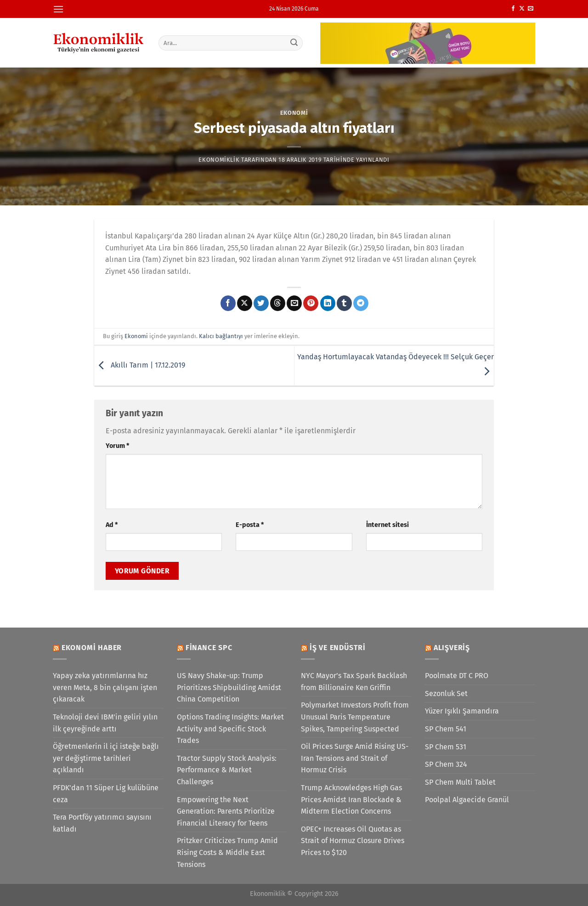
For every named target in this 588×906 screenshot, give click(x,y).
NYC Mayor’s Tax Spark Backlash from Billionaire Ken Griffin (354, 682)
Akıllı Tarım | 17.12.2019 (140, 365)
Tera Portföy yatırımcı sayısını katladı (102, 823)
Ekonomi (294, 113)
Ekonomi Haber (92, 648)
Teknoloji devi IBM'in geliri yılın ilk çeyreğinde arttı (105, 723)
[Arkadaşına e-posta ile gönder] (294, 303)
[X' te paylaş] (245, 303)
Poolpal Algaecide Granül (467, 800)
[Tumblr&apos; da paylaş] (344, 303)
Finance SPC (209, 648)
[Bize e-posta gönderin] (531, 9)
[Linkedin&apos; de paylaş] (328, 303)
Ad (112, 525)
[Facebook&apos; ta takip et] (513, 9)
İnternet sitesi (387, 525)
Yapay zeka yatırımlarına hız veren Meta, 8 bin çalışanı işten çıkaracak (105, 687)
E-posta (250, 525)
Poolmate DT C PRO (457, 676)
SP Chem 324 (446, 764)
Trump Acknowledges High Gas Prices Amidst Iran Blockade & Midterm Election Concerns (351, 799)
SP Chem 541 (446, 729)
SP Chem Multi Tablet (460, 782)
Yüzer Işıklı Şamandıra (462, 711)
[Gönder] (294, 43)
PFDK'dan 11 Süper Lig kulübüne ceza (106, 794)
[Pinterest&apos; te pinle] (311, 303)
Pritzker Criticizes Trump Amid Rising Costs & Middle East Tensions (227, 852)
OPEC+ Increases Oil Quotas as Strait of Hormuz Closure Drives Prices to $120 (353, 841)
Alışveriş (452, 648)
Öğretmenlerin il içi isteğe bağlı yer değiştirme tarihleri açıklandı (106, 758)
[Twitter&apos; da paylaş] (261, 303)
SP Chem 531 (446, 747)
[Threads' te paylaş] (278, 303)
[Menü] (58, 9)
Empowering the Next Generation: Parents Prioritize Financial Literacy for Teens (226, 811)
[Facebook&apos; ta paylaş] (228, 303)
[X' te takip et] (522, 9)
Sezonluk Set (446, 694)
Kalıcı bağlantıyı (221, 336)
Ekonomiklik (219, 160)
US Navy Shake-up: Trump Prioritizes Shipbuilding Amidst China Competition (229, 687)
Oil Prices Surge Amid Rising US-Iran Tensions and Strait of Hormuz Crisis (355, 758)
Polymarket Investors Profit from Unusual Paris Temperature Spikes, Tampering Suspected (355, 717)
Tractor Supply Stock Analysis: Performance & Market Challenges (227, 770)
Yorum (117, 446)
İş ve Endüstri (338, 648)
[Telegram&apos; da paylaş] (361, 303)
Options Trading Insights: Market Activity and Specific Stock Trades (230, 729)
